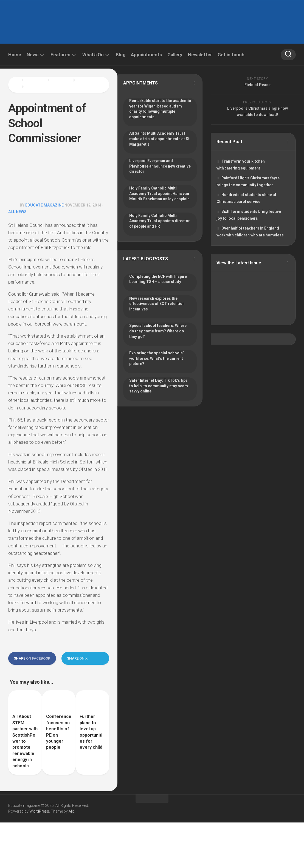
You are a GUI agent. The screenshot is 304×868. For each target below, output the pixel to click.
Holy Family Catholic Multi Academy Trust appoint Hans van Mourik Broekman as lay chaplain (159, 193)
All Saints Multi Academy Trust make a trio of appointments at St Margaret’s (159, 139)
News (33, 55)
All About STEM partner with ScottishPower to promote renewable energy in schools (25, 741)
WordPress (39, 811)
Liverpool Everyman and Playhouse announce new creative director (160, 166)
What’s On (93, 55)
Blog (121, 55)
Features (60, 55)
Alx (71, 811)
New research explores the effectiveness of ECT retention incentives (157, 304)
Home (15, 55)
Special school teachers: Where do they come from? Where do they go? (158, 331)
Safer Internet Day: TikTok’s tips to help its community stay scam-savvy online (159, 386)
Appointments (146, 55)
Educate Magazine (44, 205)
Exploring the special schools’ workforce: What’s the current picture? (157, 358)
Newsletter (200, 55)
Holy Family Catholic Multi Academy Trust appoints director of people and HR (160, 221)
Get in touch (231, 55)
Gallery (175, 55)
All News (17, 212)
